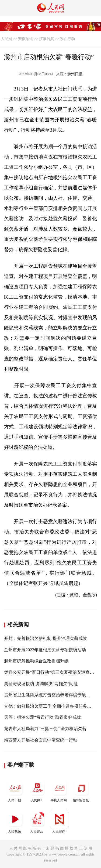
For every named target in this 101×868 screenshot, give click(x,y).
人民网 (6, 39)
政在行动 (67, 39)
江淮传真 (47, 39)
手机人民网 (59, 790)
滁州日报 (75, 74)
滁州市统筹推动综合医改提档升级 (36, 661)
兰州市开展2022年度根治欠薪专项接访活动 (45, 650)
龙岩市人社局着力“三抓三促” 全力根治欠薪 (45, 729)
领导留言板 (81, 790)
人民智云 (37, 822)
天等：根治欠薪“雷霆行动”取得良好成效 (43, 717)
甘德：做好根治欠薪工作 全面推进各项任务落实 (50, 706)
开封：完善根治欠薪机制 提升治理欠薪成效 (46, 638)
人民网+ (37, 790)
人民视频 (15, 822)
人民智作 (59, 822)
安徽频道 (26, 39)
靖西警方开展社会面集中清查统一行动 (41, 740)
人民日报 (15, 790)
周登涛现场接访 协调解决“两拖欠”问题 (41, 684)
